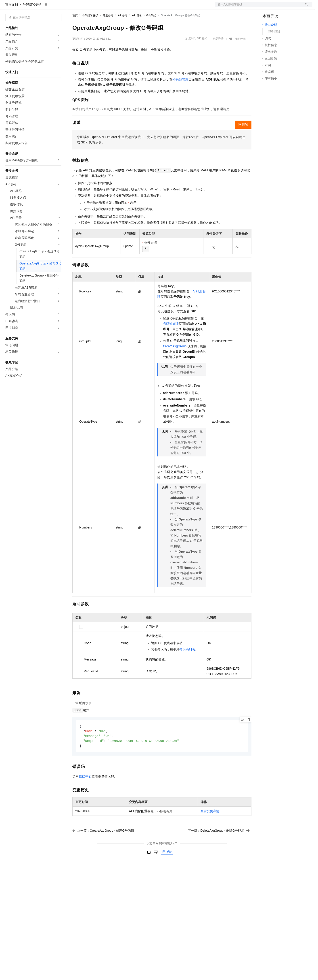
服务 (132, 7)
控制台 (278, 7)
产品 (58, 7)
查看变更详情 (210, 827)
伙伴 (121, 7)
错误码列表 (187, 664)
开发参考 (108, 30)
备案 (267, 7)
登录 (305, 7)
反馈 (167, 867)
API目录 (137, 30)
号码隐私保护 (32, 19)
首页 (75, 30)
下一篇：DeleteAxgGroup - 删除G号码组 (219, 846)
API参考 (123, 30)
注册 (289, 7)
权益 (86, 7)
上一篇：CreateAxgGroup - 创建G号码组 (103, 846)
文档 (258, 7)
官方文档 (12, 19)
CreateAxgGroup (175, 360)
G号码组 (151, 30)
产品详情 (218, 53)
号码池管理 (180, 94)
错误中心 (85, 792)
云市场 (109, 7)
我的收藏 (240, 53)
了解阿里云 (147, 7)
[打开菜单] (7, 7)
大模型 (46, 7)
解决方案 (72, 7)
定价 (96, 7)
